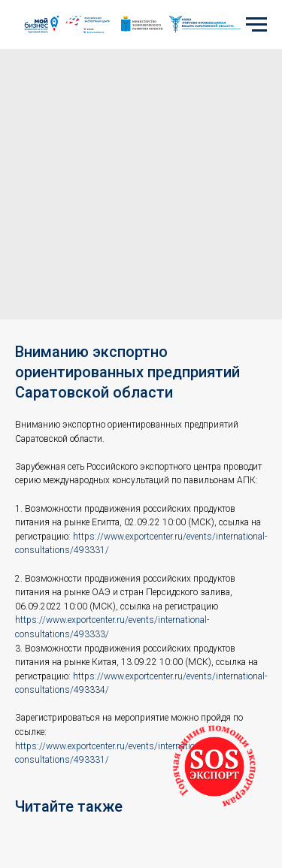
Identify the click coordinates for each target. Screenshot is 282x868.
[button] (214, 767)
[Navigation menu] (256, 25)
